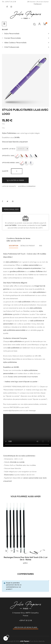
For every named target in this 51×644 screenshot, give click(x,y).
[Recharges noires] (27, 163)
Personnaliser (11, 210)
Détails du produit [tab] (27, 246)
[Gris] (31, 156)
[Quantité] (22, 149)
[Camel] (22, 156)
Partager (2, 202)
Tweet (8, 202)
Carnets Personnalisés (13, 38)
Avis (41, 246)
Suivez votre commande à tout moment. (23, 376)
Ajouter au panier (15, 180)
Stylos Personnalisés (12, 34)
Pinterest (13, 202)
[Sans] (17, 156)
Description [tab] (13, 246)
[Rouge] (26, 156)
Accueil (5, 30)
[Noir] (36, 156)
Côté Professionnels (12, 47)
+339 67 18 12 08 (25, 620)
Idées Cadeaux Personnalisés (15, 43)
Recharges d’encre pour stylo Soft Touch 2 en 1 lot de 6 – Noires (26, 558)
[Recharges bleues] (31, 163)
